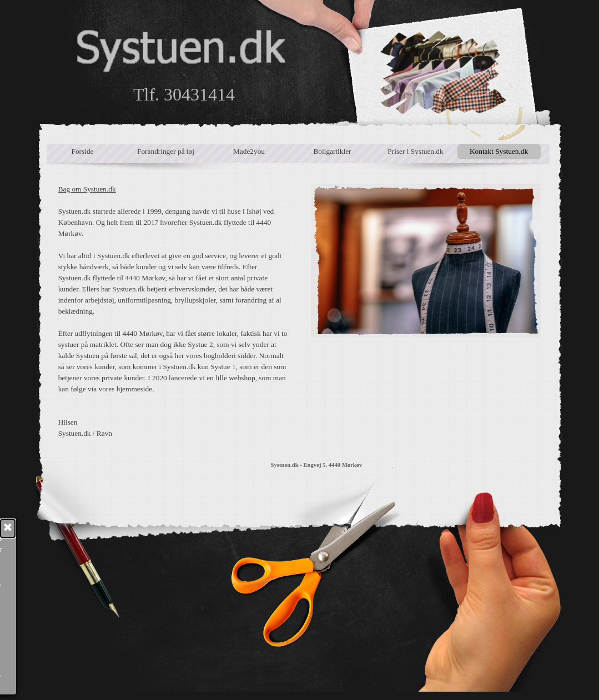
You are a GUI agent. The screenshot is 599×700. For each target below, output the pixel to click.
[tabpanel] (173, 311)
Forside (83, 151)
